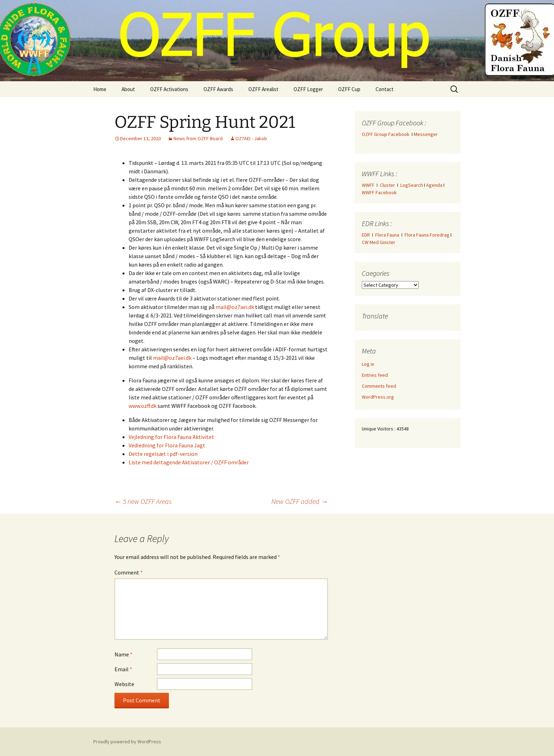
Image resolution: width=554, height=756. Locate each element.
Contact (385, 89)
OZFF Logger (308, 89)
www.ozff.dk (143, 406)
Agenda (434, 185)
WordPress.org (378, 397)
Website (124, 684)
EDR (366, 235)
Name (123, 654)
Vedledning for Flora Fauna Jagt (167, 445)
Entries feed (375, 375)
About (128, 89)
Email (123, 669)
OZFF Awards (218, 89)
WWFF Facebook (379, 192)
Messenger (426, 134)
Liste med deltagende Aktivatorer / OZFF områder (189, 462)
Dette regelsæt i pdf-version (163, 454)
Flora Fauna (387, 235)
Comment (129, 572)
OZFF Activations (169, 89)
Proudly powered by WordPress (127, 742)
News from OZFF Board (198, 138)
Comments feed (379, 386)
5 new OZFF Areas (143, 501)
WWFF (368, 185)
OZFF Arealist (263, 89)
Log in (368, 364)
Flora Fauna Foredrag (427, 235)
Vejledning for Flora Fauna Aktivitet (171, 437)
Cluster (387, 185)
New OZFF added (300, 501)
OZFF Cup (349, 89)
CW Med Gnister (379, 242)
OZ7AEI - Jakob (251, 138)
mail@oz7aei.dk (235, 307)
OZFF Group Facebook (387, 134)
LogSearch (412, 185)
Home (100, 89)
